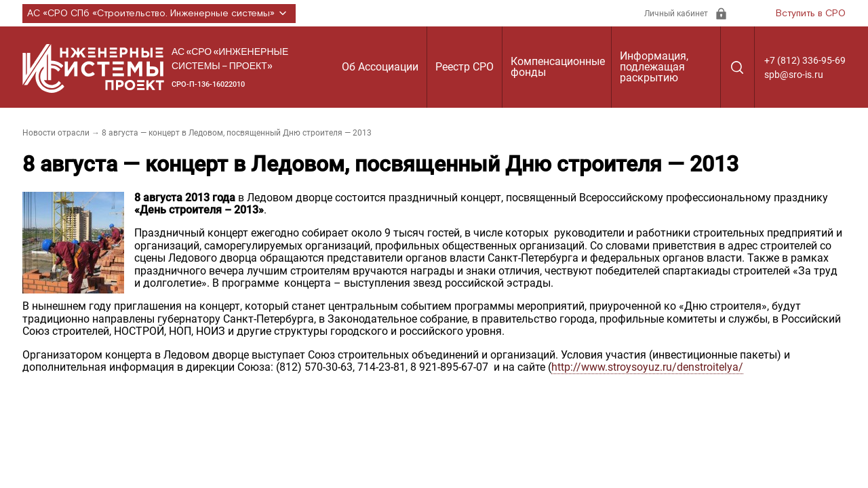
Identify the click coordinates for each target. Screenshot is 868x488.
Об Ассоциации (380, 67)
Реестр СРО (465, 67)
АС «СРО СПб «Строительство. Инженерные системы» (159, 14)
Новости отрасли (56, 133)
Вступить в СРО (811, 14)
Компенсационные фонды (558, 67)
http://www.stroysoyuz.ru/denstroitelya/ (647, 367)
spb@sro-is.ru (794, 75)
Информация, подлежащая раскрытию (654, 67)
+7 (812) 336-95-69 (805, 60)
